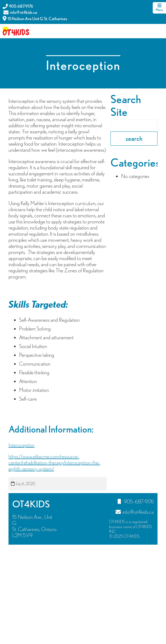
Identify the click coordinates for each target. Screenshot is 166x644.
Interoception (22, 445)
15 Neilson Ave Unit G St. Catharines (35, 18)
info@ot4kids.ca (20, 12)
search (134, 139)
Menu (159, 8)
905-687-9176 (18, 6)
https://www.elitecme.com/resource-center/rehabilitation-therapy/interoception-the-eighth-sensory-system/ (54, 463)
